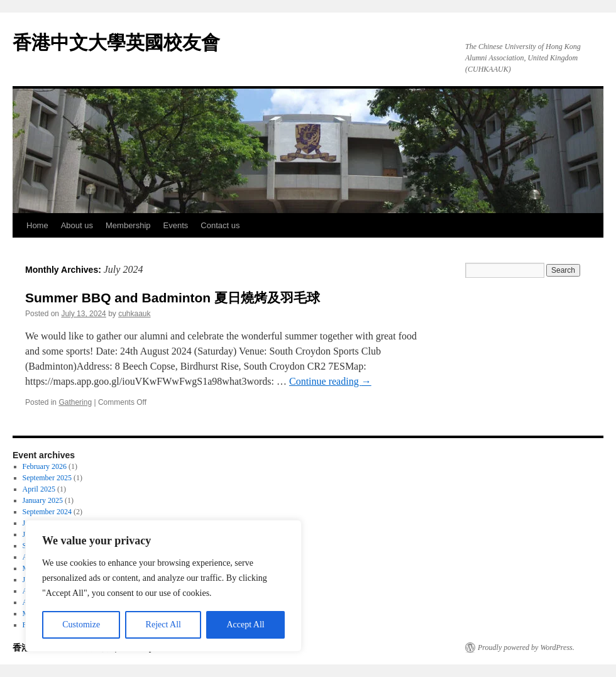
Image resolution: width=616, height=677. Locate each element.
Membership (128, 225)
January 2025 (43, 500)
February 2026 (45, 466)
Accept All (245, 625)
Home (37, 225)
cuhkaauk (134, 314)
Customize (81, 625)
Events (176, 225)
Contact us (220, 225)
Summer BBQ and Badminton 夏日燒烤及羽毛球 (173, 298)
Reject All (163, 625)
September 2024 (47, 512)
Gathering (75, 402)
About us (77, 225)
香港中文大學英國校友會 (116, 42)
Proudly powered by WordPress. (526, 647)
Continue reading (330, 381)
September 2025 (47, 478)
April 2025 (39, 489)
